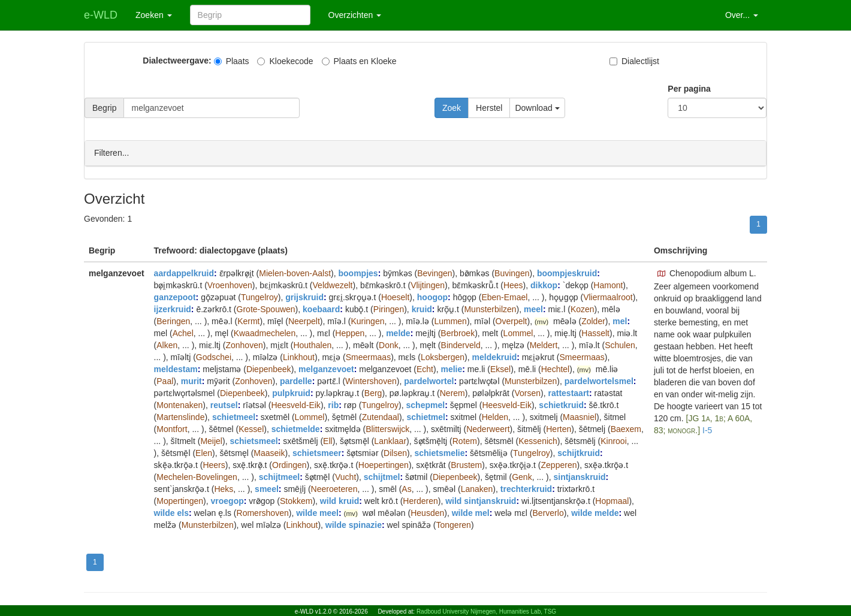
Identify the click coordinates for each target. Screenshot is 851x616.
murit (191, 381)
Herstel (489, 108)
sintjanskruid (579, 476)
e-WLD (101, 15)
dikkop (544, 285)
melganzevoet (326, 369)
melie (451, 369)
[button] (662, 273)
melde (398, 333)
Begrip (104, 108)
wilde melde (595, 512)
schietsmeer (317, 452)
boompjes (358, 273)
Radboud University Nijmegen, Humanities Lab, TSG (486, 612)
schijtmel (382, 476)
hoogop (432, 297)
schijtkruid (579, 452)
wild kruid (340, 500)
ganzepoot (175, 297)
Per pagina (689, 89)
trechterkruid (526, 488)
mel (620, 321)
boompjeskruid (567, 273)
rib (333, 404)
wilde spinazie (354, 524)
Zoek (452, 108)
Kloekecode (285, 61)
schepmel (426, 404)
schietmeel (234, 416)
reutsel (224, 404)
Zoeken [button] (154, 15)
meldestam (176, 369)
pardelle (296, 381)
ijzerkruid (173, 309)
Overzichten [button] (355, 15)
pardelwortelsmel (599, 381)
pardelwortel (429, 381)
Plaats (232, 61)
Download (537, 108)
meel (533, 309)
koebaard (321, 309)
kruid (422, 309)
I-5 (707, 430)
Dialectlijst (634, 61)
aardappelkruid (184, 273)
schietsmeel (254, 440)
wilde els (171, 512)
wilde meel (317, 512)
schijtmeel (279, 476)
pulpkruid (291, 392)
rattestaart (569, 392)
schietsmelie (439, 452)
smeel (267, 488)
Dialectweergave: (177, 61)
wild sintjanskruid (481, 500)
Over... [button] (742, 15)
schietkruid (561, 404)
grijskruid (304, 297)
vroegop (227, 500)
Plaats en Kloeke (359, 61)
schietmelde (296, 428)
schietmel (426, 416)
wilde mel (471, 512)
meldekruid (495, 357)
